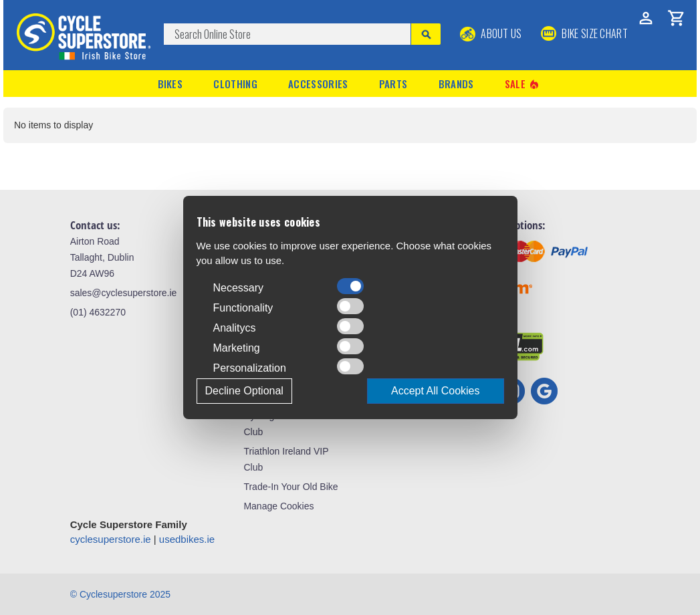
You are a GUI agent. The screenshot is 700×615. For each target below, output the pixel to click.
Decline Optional (244, 391)
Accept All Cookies (436, 391)
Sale (523, 84)
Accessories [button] (318, 84)
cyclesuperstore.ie (111, 539)
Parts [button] (393, 84)
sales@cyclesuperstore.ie (124, 293)
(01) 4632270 (98, 312)
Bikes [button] (170, 84)
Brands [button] (456, 84)
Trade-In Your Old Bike (290, 487)
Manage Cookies (278, 506)
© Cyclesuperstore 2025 (120, 594)
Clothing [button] (235, 84)
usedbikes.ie (187, 539)
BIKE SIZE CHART (584, 33)
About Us (491, 33)
